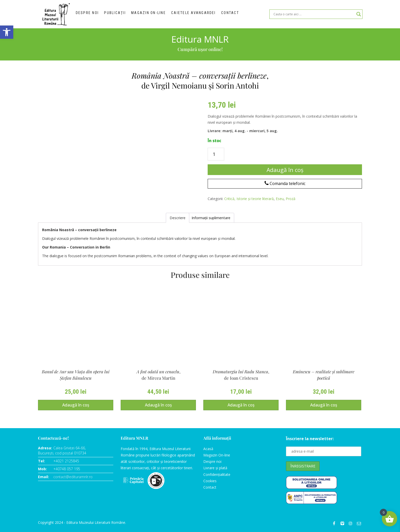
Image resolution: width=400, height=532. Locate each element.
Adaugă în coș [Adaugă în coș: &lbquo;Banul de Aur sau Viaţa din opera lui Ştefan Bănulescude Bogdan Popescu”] (76, 405)
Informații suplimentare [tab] (211, 218)
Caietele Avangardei (197, 14)
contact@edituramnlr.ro (73, 477)
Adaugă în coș (285, 170)
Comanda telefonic (285, 183)
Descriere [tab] (178, 218)
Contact (234, 14)
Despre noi (89, 14)
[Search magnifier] (359, 14)
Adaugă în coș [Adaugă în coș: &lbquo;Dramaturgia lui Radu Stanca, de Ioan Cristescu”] (241, 405)
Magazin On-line (217, 455)
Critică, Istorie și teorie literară (249, 199)
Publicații (118, 14)
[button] (7, 32)
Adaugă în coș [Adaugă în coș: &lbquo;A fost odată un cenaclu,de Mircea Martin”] (158, 405)
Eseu (280, 199)
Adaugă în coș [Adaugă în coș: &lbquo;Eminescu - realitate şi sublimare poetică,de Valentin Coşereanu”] (324, 405)
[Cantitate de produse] (216, 154)
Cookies (210, 481)
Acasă (208, 449)
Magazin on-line (152, 14)
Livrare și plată (215, 468)
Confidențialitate (217, 474)
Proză (291, 199)
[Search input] (314, 14)
